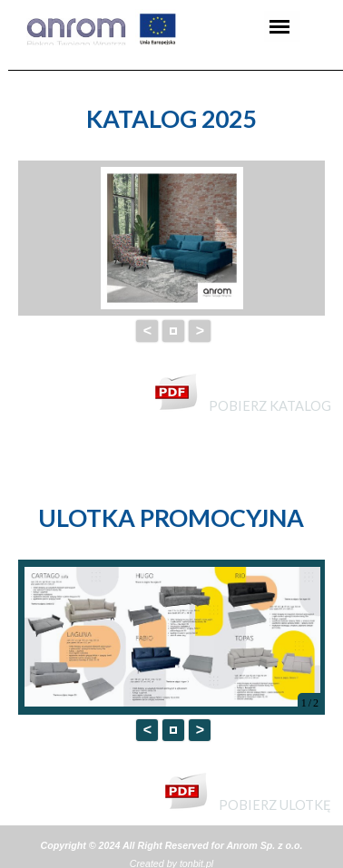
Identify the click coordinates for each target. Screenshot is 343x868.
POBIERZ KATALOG (270, 406)
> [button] (200, 331)
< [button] (147, 331)
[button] (173, 331)
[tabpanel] (171, 119)
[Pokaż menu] (279, 26)
